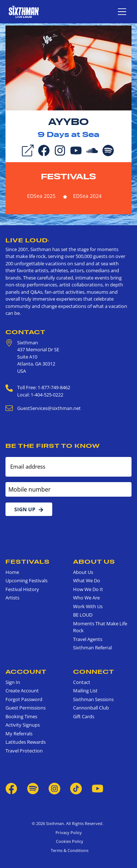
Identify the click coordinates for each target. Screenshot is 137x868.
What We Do (87, 580)
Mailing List (85, 691)
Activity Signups (23, 725)
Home (12, 572)
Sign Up (29, 509)
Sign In (13, 682)
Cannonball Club (91, 708)
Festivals (68, 176)
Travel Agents (88, 639)
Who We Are (86, 598)
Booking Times (21, 716)
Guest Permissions (26, 708)
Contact (26, 332)
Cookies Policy (68, 841)
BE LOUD (83, 615)
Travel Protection (24, 751)
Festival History (22, 589)
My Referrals (19, 734)
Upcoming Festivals (26, 580)
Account (26, 672)
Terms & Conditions (68, 850)
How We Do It (88, 589)
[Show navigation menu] (122, 12)
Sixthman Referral (92, 648)
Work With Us (88, 606)
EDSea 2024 (87, 196)
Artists (12, 598)
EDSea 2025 (41, 196)
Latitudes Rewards (26, 742)
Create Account (22, 691)
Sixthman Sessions (93, 699)
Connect (94, 672)
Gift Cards (84, 716)
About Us (94, 562)
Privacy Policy (69, 832)
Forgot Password (24, 699)
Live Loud (28, 240)
